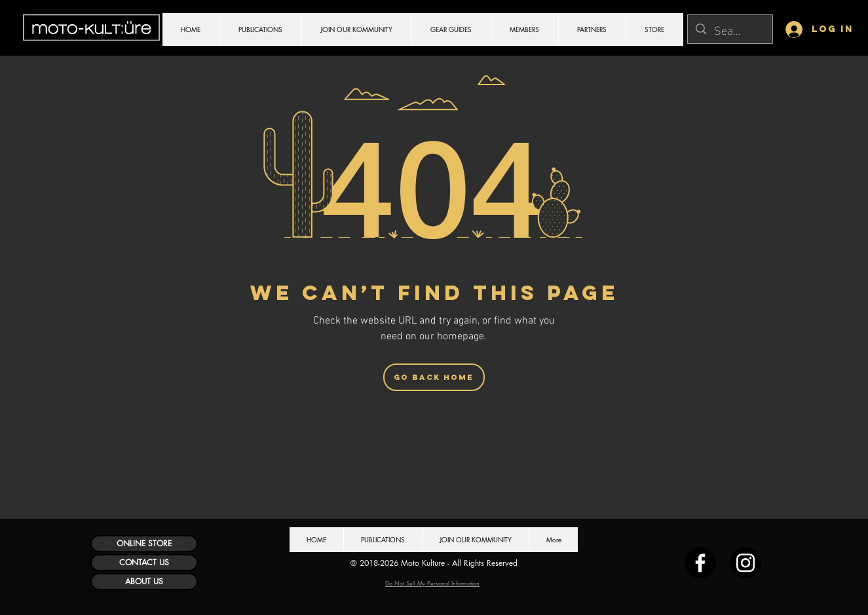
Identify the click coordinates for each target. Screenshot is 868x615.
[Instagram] (745, 563)
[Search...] (729, 29)
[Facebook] (700, 563)
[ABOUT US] (144, 582)
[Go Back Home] (434, 377)
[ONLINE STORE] (144, 544)
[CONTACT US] (144, 563)
